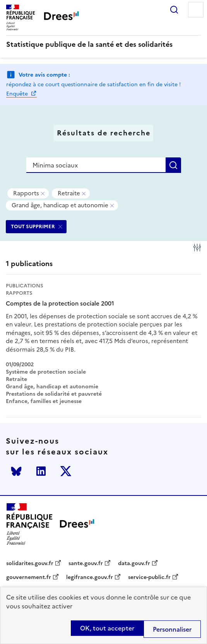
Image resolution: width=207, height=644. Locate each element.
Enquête (18, 94)
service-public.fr (149, 577)
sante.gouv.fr (86, 564)
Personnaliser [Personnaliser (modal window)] (172, 629)
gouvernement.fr (29, 577)
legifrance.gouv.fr (90, 577)
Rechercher (174, 10)
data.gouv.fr (134, 564)
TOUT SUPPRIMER (33, 226)
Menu (196, 10)
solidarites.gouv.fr (30, 564)
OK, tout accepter (107, 628)
